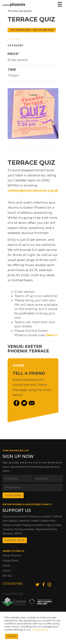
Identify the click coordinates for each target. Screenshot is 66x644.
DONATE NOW (15, 540)
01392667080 (13, 584)
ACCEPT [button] (12, 636)
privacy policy (40, 630)
